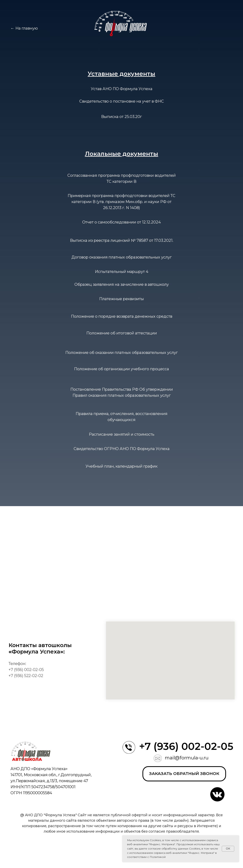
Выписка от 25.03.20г (121, 117)
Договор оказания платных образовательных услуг (122, 257)
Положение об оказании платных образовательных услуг (121, 353)
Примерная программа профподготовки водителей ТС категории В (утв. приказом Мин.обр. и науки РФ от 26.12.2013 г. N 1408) (121, 202)
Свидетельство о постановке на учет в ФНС (122, 101)
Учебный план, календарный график (121, 466)
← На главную (24, 28)
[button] (184, 774)
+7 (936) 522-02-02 (26, 676)
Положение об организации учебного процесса (121, 369)
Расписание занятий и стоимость (122, 434)
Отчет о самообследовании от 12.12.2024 (121, 222)
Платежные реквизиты (121, 299)
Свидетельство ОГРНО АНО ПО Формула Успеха (122, 449)
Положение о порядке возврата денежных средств (122, 316)
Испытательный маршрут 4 (122, 272)
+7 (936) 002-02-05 (26, 670)
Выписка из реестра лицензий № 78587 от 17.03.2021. (122, 240)
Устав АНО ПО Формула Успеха (122, 89)
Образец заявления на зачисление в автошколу (122, 284)
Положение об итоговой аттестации (122, 333)
